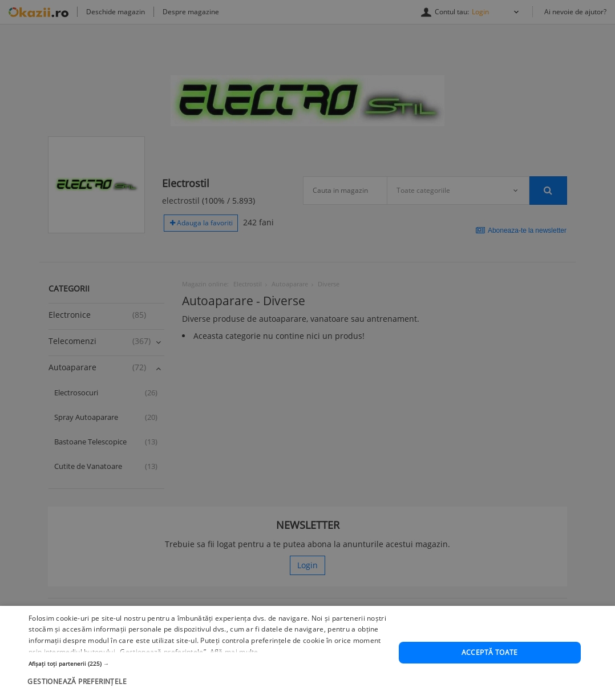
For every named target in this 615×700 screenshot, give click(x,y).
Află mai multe (234, 654)
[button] (208, 665)
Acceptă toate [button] (490, 654)
